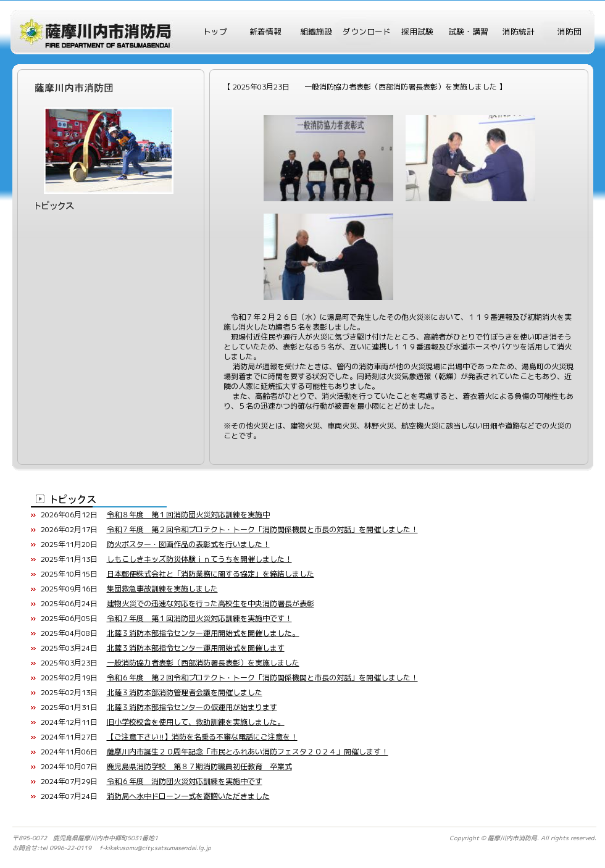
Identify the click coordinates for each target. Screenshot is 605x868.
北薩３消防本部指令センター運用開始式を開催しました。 (203, 633)
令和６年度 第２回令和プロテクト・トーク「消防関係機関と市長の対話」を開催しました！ (262, 678)
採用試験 (417, 31)
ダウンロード (367, 31)
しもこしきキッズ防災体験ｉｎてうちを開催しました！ (199, 559)
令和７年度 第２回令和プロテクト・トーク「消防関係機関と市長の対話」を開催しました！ (262, 529)
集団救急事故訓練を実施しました (162, 589)
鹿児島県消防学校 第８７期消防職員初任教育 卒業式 (199, 766)
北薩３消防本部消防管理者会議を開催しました (185, 692)
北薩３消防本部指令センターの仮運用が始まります (192, 707)
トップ (215, 31)
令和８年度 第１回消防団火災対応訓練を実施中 (188, 515)
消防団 (570, 31)
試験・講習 (468, 31)
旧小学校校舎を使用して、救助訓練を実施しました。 (196, 722)
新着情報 (265, 31)
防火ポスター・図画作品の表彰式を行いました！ (188, 544)
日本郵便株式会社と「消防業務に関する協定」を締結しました (211, 574)
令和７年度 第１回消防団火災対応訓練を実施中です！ (199, 618)
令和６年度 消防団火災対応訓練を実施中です (185, 781)
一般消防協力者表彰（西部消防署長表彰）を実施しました (203, 663)
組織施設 (316, 31)
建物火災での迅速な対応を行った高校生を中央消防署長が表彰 (211, 603)
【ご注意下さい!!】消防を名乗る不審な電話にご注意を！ (202, 737)
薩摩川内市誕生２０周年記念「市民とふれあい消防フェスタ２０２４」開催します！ (248, 752)
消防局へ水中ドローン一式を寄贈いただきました (188, 796)
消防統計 (519, 31)
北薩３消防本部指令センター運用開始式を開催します (196, 648)
